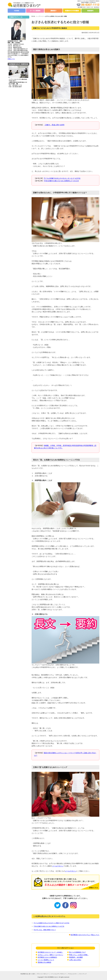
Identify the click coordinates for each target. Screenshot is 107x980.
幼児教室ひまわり (53, 977)
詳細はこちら (11, 59)
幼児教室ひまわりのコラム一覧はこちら (85, 935)
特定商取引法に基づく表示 (28, 974)
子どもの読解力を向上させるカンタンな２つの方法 (62, 178)
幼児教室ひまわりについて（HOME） (50, 952)
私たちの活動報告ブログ (77, 952)
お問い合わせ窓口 (75, 960)
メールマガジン (58, 866)
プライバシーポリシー (43, 974)
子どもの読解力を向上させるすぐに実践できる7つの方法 (51, 923)
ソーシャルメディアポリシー (58, 974)
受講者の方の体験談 (44, 962)
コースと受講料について (46, 960)
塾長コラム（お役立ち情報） (79, 955)
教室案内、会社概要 (76, 957)
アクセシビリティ (73, 974)
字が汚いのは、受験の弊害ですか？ (45, 930)
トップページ (40, 16)
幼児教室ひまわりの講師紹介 (47, 957)
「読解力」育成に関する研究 (54, 125)
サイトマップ (83, 974)
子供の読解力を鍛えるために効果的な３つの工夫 (61, 181)
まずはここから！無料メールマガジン (50, 955)
